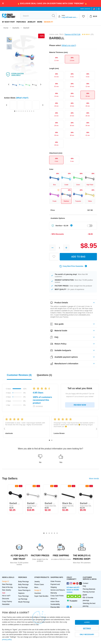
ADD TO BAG (78, 257)
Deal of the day (7, 587)
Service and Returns (58, 590)
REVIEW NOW (80, 405)
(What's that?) (22, 98)
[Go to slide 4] (21, 111)
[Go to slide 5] (23, 111)
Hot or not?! (6, 596)
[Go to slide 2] (17, 111)
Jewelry (31, 22)
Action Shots (55, 602)
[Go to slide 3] (19, 111)
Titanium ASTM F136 (72, 34)
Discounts (6, 599)
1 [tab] (49, 440)
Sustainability (55, 604)
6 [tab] (57, 533)
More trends (94, 479)
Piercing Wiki (55, 607)
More (40, 22)
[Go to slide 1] (15, 111)
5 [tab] (54, 533)
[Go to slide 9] (32, 111)
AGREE (87, 622)
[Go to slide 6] (25, 111)
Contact (85, 583)
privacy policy (7, 640)
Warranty (54, 593)
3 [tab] (49, 533)
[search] (35, 16)
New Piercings (7, 584)
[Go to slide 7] (27, 111)
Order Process (56, 581)
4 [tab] (52, 533)
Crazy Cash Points (57, 596)
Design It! (48, 22)
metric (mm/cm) (85, 9)
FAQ (84, 586)
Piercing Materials (89, 589)
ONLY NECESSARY (87, 634)
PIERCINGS (21, 22)
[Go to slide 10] (34, 111)
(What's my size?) (69, 45)
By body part (8, 22)
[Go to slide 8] (29, 111)
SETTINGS (87, 628)
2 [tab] (52, 440)
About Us (54, 599)
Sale (4, 593)
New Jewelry (7, 590)
